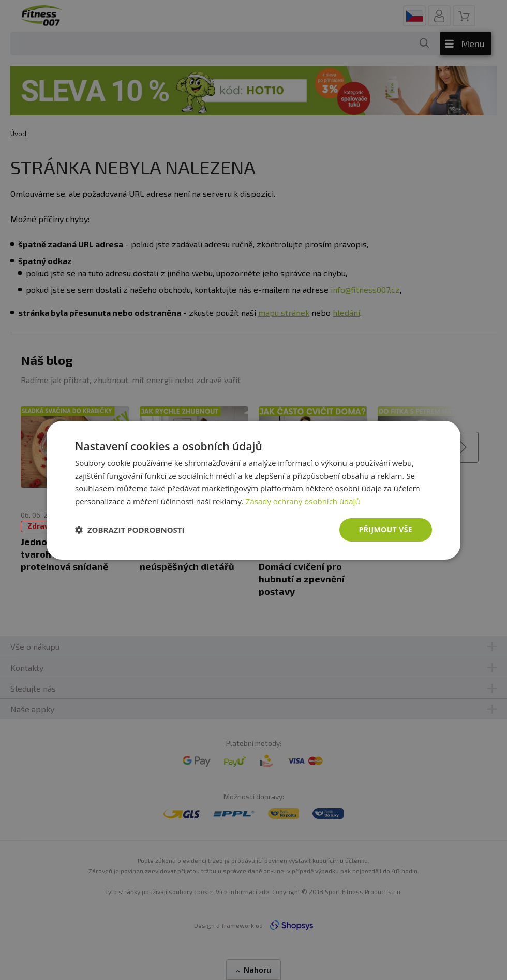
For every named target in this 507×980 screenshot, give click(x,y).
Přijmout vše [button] (386, 529)
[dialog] (253, 490)
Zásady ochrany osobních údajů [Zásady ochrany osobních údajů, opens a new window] (303, 501)
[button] (130, 530)
